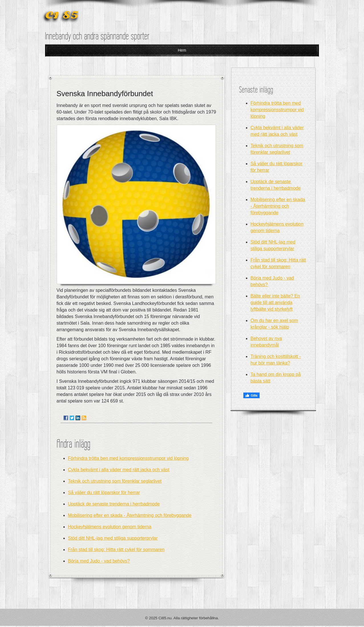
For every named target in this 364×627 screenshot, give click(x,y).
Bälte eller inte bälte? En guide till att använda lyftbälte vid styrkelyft (275, 303)
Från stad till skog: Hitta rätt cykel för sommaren (116, 550)
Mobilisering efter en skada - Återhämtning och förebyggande (130, 515)
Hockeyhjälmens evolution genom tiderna (110, 527)
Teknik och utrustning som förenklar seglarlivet (115, 481)
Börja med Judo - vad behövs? (99, 561)
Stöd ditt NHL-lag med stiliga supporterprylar (113, 538)
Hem (182, 50)
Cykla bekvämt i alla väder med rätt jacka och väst (119, 470)
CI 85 (62, 15)
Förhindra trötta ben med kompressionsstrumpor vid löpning (128, 458)
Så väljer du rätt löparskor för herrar (104, 493)
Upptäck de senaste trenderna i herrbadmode (114, 504)
